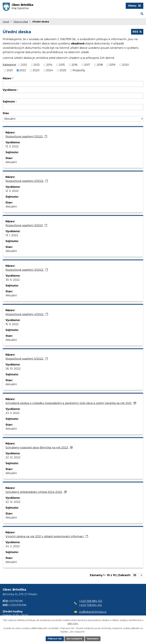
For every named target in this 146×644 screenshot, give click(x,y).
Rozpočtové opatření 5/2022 (27, 359)
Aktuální (11, 162)
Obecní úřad (21, 22)
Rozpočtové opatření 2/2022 (27, 181)
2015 (62, 65)
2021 (10, 70)
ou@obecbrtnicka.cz (90, 612)
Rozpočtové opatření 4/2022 (27, 314)
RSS (137, 32)
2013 (37, 65)
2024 (49, 70)
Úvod (6, 22)
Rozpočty (79, 70)
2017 (87, 65)
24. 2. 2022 (13, 546)
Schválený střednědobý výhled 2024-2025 (36, 492)
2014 (49, 65)
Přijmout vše (55, 639)
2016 (74, 65)
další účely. (73, 624)
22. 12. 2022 (13, 457)
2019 (112, 65)
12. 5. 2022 (12, 146)
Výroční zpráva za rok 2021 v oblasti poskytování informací (47, 536)
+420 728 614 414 (90, 605)
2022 (23, 70)
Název (7, 78)
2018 (100, 65)
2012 (24, 65)
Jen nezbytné (74, 639)
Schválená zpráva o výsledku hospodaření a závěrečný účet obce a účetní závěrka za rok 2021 (71, 403)
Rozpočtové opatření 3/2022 (27, 270)
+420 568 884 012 (91, 601)
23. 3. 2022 (13, 413)
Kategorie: (9, 65)
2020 (125, 65)
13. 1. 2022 (12, 235)
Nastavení (93, 639)
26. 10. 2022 (13, 369)
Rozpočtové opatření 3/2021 (26, 225)
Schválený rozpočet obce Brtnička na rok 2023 (39, 448)
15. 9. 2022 (12, 324)
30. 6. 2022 (13, 280)
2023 (36, 70)
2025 (63, 70)
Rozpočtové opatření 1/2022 (26, 137)
